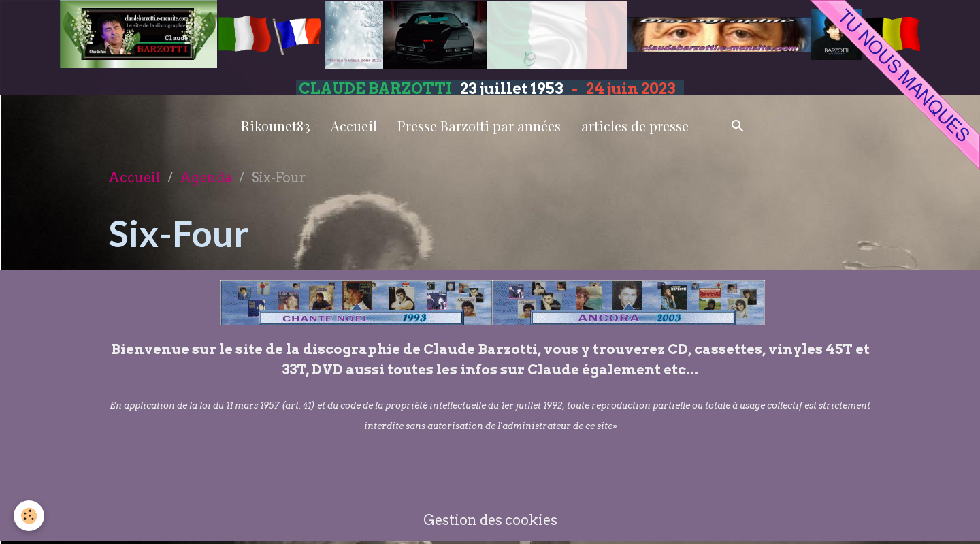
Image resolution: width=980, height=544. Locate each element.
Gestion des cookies (490, 520)
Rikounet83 (276, 126)
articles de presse (635, 126)
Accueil (354, 126)
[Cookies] (29, 516)
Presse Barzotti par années (479, 126)
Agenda (206, 178)
